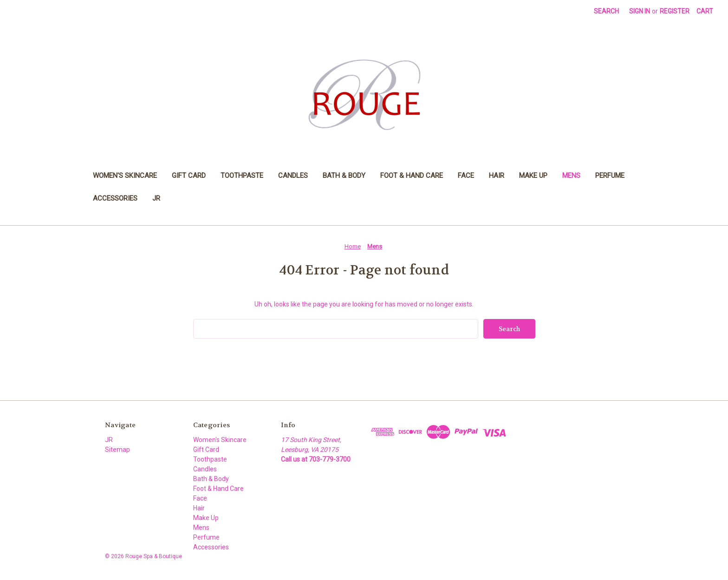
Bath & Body (344, 176)
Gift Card (189, 176)
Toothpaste (242, 176)
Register (675, 11)
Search (606, 11)
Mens (571, 176)
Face (466, 176)
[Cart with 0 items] (705, 11)
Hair (497, 176)
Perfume (610, 176)
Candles (293, 176)
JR (156, 198)
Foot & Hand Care (412, 176)
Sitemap (117, 450)
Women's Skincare (125, 176)
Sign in (640, 11)
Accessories (115, 198)
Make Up (533, 176)
